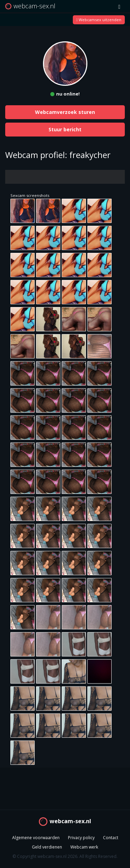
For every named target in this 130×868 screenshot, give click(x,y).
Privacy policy (81, 838)
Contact (111, 838)
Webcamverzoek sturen (65, 112)
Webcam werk (84, 847)
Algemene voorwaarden (36, 838)
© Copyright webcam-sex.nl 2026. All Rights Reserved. (65, 856)
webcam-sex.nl (70, 821)
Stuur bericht (65, 129)
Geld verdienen (47, 847)
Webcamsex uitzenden (99, 20)
